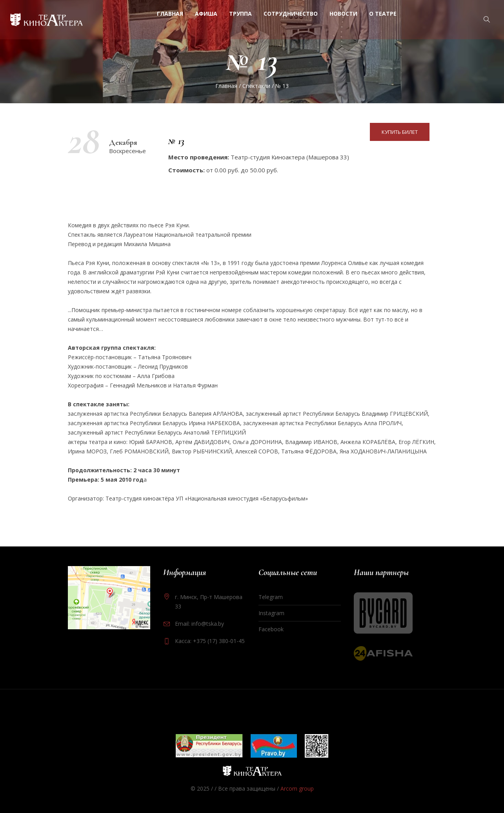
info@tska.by (208, 624)
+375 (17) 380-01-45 (219, 641)
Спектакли (256, 86)
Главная (226, 86)
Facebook (271, 629)
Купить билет (400, 132)
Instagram (271, 613)
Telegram (271, 597)
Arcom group (297, 788)
